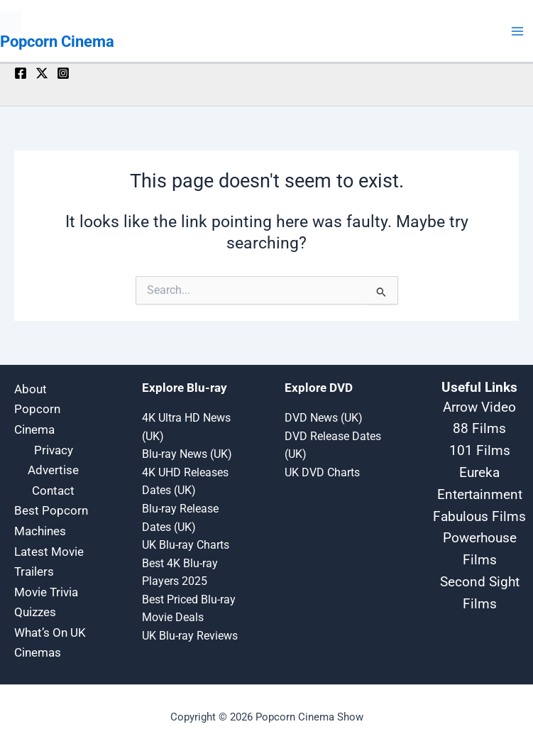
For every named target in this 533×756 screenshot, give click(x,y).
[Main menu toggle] (518, 31)
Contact (53, 491)
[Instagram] (63, 73)
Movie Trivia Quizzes (46, 602)
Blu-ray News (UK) (187, 454)
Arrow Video (479, 407)
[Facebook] (21, 73)
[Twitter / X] (42, 73)
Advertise (53, 470)
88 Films (479, 429)
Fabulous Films (479, 517)
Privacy (54, 450)
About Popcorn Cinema (37, 409)
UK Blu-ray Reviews (190, 636)
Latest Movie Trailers (49, 562)
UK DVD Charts (322, 473)
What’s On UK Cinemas (50, 643)
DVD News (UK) (324, 418)
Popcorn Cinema (57, 42)
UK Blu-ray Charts (186, 545)
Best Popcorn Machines (51, 521)
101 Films (480, 451)
